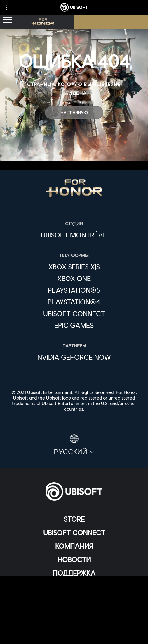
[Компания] (74, 546)
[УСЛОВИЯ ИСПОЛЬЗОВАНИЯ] (74, 614)
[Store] (74, 519)
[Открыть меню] (7, 20)
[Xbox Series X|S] (74, 267)
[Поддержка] (74, 573)
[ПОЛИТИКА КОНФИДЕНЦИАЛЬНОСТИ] (74, 605)
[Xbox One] (74, 278)
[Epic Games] (74, 325)
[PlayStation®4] (74, 302)
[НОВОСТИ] (74, 559)
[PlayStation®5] (74, 290)
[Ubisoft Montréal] (74, 235)
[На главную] (74, 113)
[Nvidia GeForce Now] (74, 357)
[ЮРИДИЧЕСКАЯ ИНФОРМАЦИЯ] (74, 624)
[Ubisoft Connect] (74, 533)
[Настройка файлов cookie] (74, 634)
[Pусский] (74, 445)
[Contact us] (74, 595)
